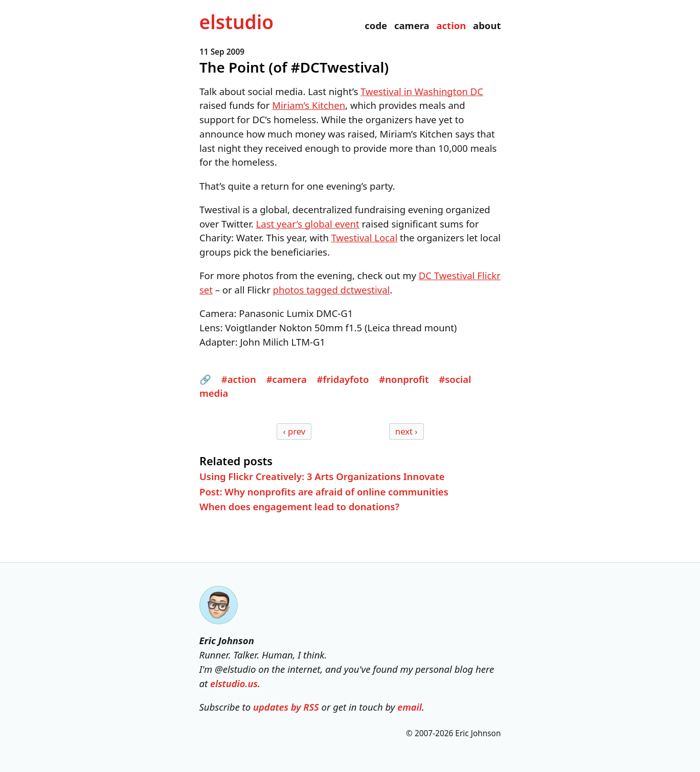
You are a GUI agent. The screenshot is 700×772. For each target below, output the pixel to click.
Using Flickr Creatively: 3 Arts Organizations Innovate (322, 476)
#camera (286, 379)
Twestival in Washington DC (422, 91)
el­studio (236, 22)
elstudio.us (234, 683)
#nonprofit (404, 379)
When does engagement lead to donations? (299, 506)
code (376, 25)
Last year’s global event (307, 223)
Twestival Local (364, 237)
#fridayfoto (343, 379)
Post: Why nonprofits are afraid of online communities (324, 491)
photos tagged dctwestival (331, 290)
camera (412, 25)
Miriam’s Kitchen (309, 105)
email (410, 707)
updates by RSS (286, 707)
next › (406, 431)
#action (238, 379)
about (487, 25)
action (451, 25)
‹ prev (294, 431)
